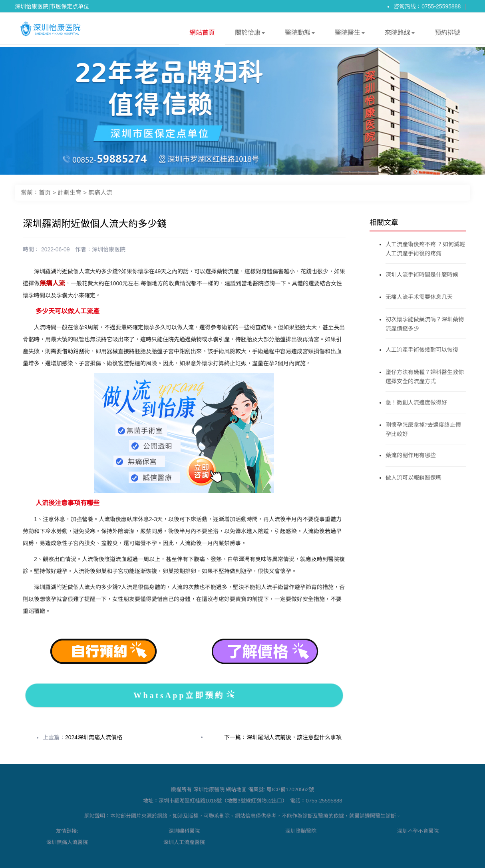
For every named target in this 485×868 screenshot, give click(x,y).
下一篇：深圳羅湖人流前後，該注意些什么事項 (283, 737)
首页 (45, 192)
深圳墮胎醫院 (301, 831)
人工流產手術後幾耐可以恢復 (422, 350)
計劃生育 (70, 192)
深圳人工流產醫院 (184, 842)
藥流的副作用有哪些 (411, 455)
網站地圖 (236, 789)
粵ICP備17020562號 (290, 789)
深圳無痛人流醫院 (67, 842)
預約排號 (447, 33)
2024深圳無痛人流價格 (94, 737)
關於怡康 (250, 34)
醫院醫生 (350, 34)
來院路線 (400, 34)
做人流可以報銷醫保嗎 (413, 478)
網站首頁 (202, 34)
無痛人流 (100, 192)
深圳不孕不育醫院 (418, 831)
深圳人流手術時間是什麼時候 (422, 275)
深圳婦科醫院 (184, 831)
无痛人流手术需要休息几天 (419, 297)
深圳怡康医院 (109, 249)
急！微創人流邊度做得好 (416, 402)
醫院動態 (300, 34)
